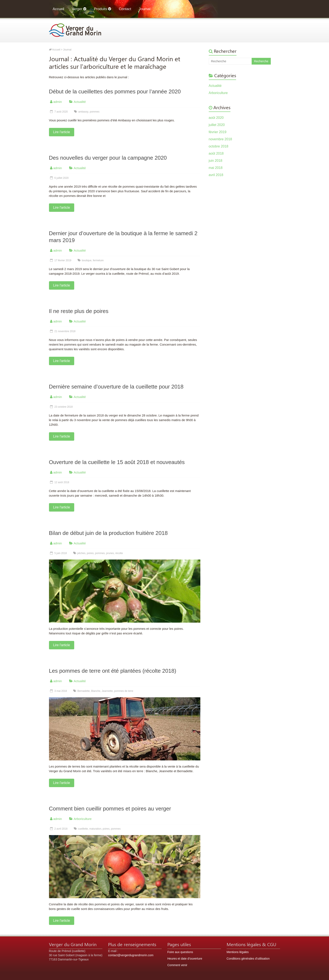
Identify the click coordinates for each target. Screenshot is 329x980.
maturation (95, 829)
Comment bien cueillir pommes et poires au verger (110, 809)
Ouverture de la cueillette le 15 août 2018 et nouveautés (117, 462)
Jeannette (107, 691)
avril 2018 (216, 175)
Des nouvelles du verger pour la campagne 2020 (108, 158)
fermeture (98, 260)
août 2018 (216, 153)
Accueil (59, 9)
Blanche (96, 691)
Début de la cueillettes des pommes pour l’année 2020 (115, 92)
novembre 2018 (220, 139)
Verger (79, 9)
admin (58, 102)
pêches (81, 553)
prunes (110, 553)
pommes (95, 112)
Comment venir (177, 965)
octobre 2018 (219, 146)
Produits (103, 9)
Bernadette (84, 691)
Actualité (80, 102)
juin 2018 (216, 161)
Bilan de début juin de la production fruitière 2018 (108, 533)
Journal (145, 9)
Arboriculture (83, 819)
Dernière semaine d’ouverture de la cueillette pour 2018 (116, 387)
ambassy (83, 112)
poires (90, 553)
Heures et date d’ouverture (185, 959)
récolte (119, 553)
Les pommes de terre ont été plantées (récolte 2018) (113, 671)
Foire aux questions (180, 952)
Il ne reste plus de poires (79, 311)
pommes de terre (124, 691)
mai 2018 (216, 168)
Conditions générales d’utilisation (248, 959)
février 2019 (218, 132)
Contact (125, 9)
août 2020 (216, 118)
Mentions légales (238, 952)
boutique (87, 260)
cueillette (83, 829)
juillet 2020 (217, 125)
